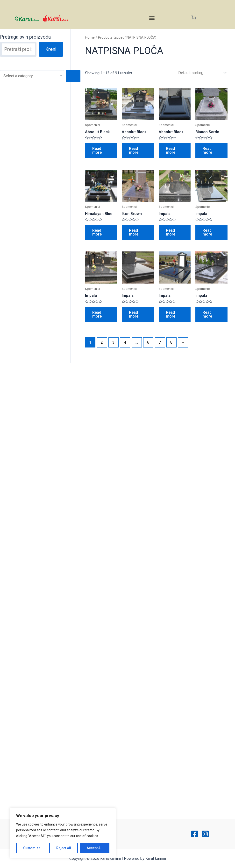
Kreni (51, 49)
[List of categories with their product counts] (32, 76)
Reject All (64, 848)
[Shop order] (201, 73)
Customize (32, 848)
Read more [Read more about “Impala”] (171, 232)
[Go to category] (73, 76)
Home (90, 37)
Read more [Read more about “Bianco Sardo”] (207, 150)
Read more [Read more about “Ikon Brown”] (134, 232)
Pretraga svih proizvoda (25, 37)
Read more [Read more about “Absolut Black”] (97, 150)
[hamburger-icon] (152, 18)
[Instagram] (205, 834)
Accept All (95, 848)
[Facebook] (195, 834)
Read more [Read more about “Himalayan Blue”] (97, 232)
